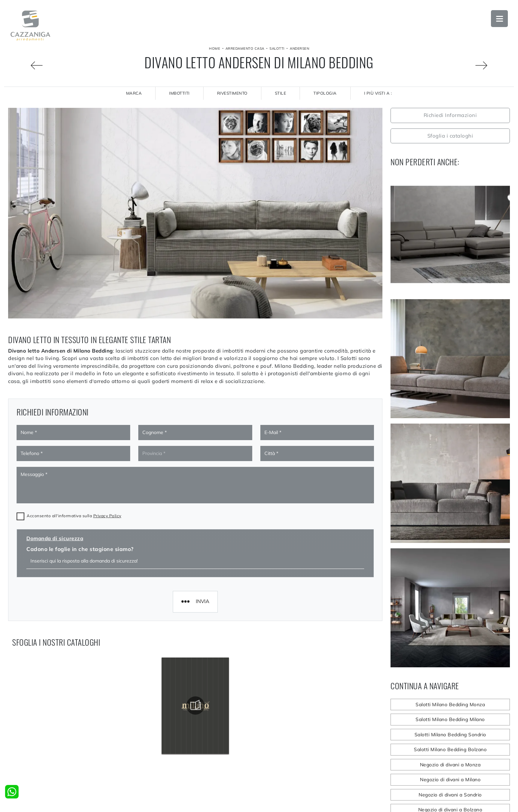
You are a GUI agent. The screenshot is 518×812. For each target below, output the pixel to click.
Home (215, 49)
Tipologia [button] (325, 93)
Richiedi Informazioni (450, 115)
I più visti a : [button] (378, 93)
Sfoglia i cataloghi (450, 136)
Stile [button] (281, 93)
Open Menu (499, 19)
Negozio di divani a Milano (450, 780)
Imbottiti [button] (179, 93)
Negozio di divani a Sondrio (450, 795)
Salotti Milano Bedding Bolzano (450, 749)
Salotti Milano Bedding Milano (450, 719)
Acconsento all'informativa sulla (74, 438)
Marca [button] (134, 93)
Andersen (299, 49)
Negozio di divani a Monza (450, 765)
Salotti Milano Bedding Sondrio (450, 735)
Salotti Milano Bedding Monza (450, 704)
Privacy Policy (107, 438)
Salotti (277, 49)
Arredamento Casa (245, 49)
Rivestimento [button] (232, 93)
